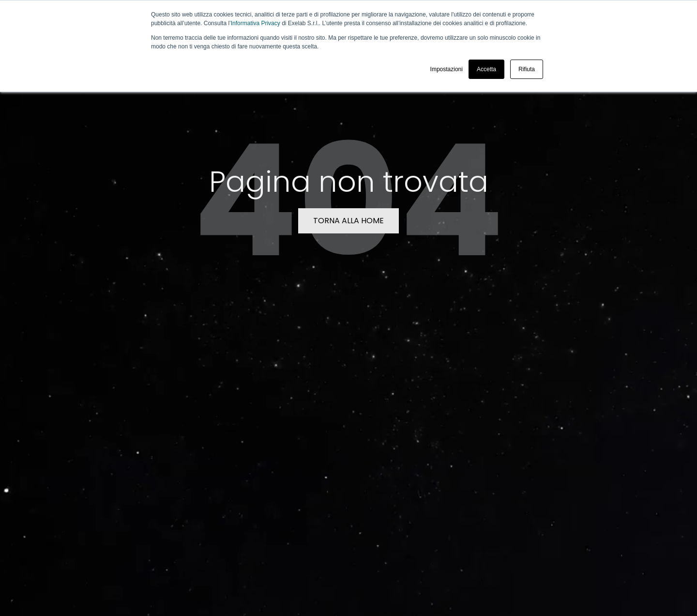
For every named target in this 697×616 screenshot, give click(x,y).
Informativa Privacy (256, 23)
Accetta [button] (486, 69)
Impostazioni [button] (447, 69)
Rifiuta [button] (527, 69)
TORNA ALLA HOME (348, 221)
